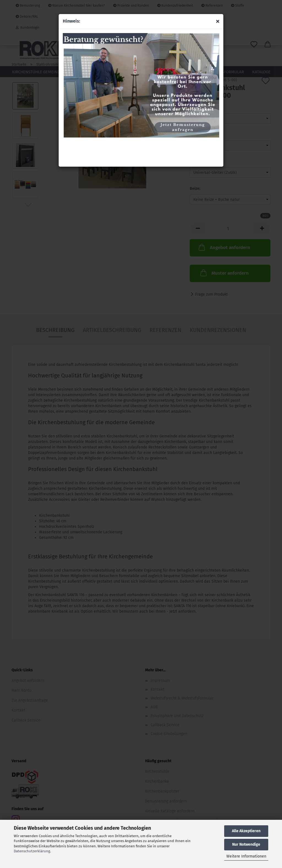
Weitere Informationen (246, 856)
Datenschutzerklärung (32, 851)
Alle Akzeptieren (246, 831)
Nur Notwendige (246, 844)
